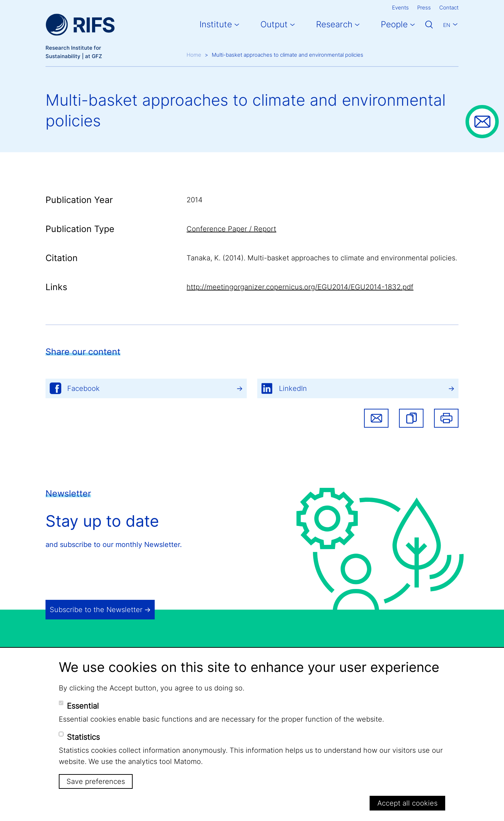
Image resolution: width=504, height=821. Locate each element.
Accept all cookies (407, 803)
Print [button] (446, 418)
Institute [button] (216, 24)
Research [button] (334, 24)
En (447, 25)
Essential (83, 706)
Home (194, 55)
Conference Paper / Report (231, 229)
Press (424, 8)
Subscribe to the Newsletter (96, 610)
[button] (411, 418)
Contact (449, 8)
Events (400, 8)
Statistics (83, 737)
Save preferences (96, 781)
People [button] (394, 24)
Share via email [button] (376, 418)
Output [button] (274, 24)
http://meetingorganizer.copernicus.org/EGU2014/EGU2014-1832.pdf (300, 287)
